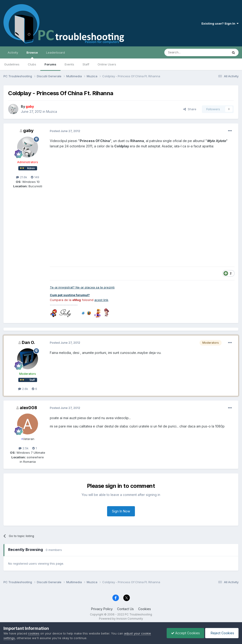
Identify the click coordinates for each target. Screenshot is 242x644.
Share (190, 109)
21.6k (22, 177)
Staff (86, 64)
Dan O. (28, 342)
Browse (32, 55)
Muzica (52, 112)
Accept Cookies (184, 633)
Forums (50, 64)
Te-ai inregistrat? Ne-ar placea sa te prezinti (82, 287)
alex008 (28, 408)
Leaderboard (56, 52)
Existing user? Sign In (220, 23)
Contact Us (125, 609)
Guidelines (12, 64)
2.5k (24, 448)
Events (69, 64)
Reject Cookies (221, 633)
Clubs (32, 64)
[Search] (185, 52)
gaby (28, 131)
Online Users (107, 64)
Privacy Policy (102, 609)
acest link (101, 300)
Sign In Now (121, 511)
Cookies (145, 609)
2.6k (23, 389)
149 (35, 177)
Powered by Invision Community (121, 619)
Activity (13, 52)
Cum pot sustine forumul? (70, 295)
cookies (34, 633)
